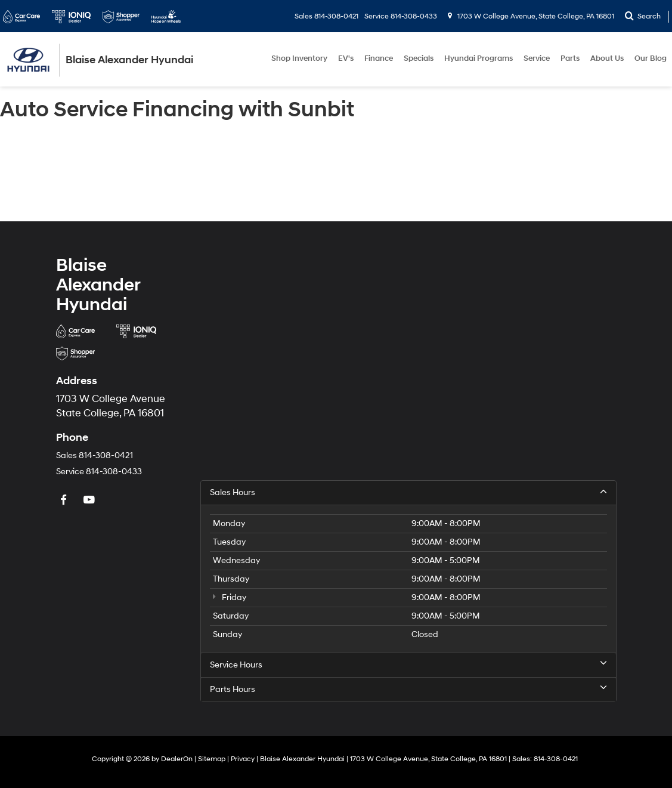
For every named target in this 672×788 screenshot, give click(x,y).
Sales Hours (408, 492)
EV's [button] (346, 58)
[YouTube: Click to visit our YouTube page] (91, 501)
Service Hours (408, 665)
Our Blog (651, 58)
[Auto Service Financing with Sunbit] (336, 173)
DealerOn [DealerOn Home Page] (177, 759)
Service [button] (537, 58)
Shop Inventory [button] (299, 58)
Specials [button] (419, 58)
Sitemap (212, 759)
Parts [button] (570, 58)
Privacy (243, 759)
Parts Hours (408, 689)
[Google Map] (408, 366)
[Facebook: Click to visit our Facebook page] (65, 501)
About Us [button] (607, 58)
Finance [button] (379, 58)
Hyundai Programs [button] (479, 58)
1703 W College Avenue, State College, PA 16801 (531, 16)
